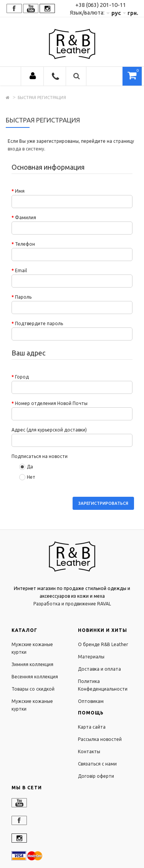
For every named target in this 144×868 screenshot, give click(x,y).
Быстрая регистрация (42, 98)
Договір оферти (96, 776)
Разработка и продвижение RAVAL (72, 604)
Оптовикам (91, 701)
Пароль (23, 297)
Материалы (91, 657)
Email (21, 270)
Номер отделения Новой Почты (51, 403)
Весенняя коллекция (35, 677)
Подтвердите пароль (39, 323)
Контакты (89, 751)
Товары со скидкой (33, 689)
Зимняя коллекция (32, 664)
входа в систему (26, 149)
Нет (27, 477)
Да (26, 467)
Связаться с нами (97, 764)
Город (22, 377)
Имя (20, 191)
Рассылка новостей (100, 739)
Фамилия (26, 217)
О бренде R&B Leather (103, 644)
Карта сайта (92, 727)
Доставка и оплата (99, 669)
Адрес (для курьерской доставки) (49, 430)
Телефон (25, 244)
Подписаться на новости (40, 456)
